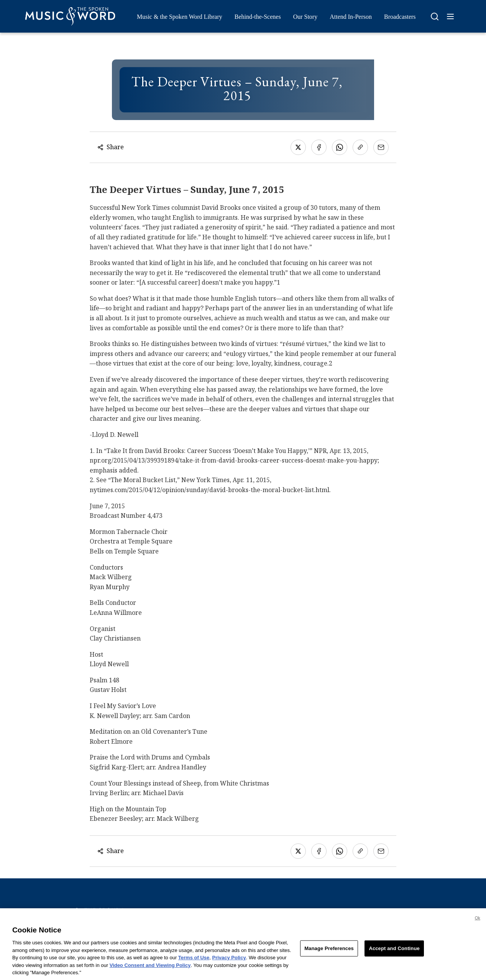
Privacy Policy (229, 960)
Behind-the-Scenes (258, 17)
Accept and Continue (394, 951)
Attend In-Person (351, 17)
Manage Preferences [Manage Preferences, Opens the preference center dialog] (329, 951)
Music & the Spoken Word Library (180, 17)
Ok (478, 921)
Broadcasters (400, 17)
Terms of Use (194, 960)
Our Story (305, 17)
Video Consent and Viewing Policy (150, 968)
